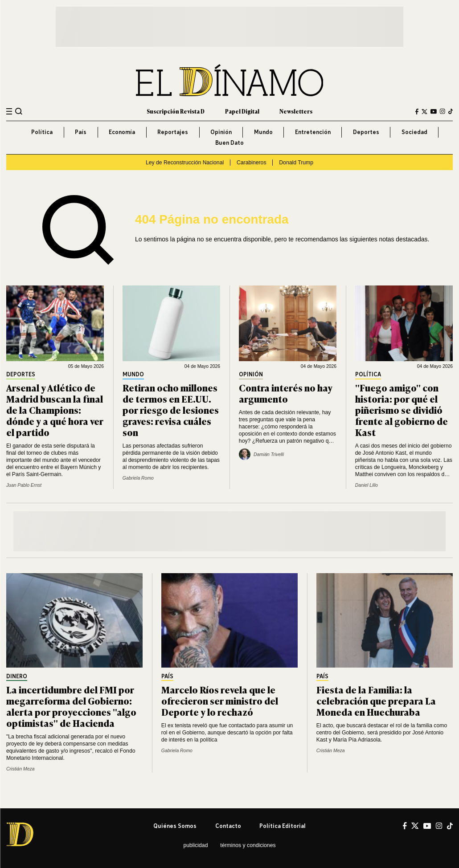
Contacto (228, 826)
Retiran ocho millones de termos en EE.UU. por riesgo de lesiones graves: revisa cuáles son (171, 410)
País (81, 132)
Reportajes (173, 132)
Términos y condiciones (248, 845)
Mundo (263, 132)
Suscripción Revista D (176, 111)
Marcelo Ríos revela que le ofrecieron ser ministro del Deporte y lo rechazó (220, 700)
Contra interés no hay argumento (286, 393)
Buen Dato (229, 143)
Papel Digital (242, 111)
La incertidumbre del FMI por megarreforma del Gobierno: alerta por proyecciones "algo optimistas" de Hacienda (71, 706)
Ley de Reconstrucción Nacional (185, 163)
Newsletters (296, 111)
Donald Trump (296, 163)
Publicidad (195, 845)
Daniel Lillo (367, 485)
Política (42, 132)
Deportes (366, 132)
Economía (122, 132)
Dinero (17, 677)
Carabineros (252, 163)
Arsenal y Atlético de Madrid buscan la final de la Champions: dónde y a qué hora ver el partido (55, 410)
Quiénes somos (175, 826)
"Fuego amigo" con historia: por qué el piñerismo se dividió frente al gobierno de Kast (402, 410)
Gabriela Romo (138, 478)
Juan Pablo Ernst (24, 485)
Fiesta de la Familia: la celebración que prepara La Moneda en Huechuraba (376, 700)
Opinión (221, 132)
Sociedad (414, 132)
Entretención (313, 132)
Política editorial (283, 826)
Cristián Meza (20, 769)
